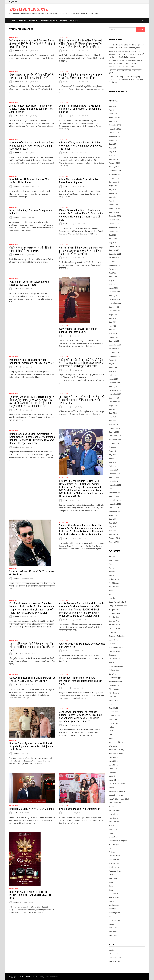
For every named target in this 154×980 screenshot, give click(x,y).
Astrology (113, 591)
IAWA (111, 731)
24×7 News (113, 556)
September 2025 (115, 136)
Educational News (116, 647)
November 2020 (115, 349)
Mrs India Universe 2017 (118, 791)
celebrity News (114, 628)
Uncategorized (115, 920)
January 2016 (114, 542)
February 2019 (114, 428)
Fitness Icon (113, 700)
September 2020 (115, 356)
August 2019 (114, 405)
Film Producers (115, 689)
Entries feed (114, 954)
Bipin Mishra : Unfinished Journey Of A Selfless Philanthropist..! (29, 181)
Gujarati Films (114, 712)
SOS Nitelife (113, 894)
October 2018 (114, 443)
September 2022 (115, 265)
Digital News (14, 37)
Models (112, 788)
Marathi (112, 776)
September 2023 (115, 227)
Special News (114, 897)
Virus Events (114, 928)
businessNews (114, 625)
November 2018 (115, 440)
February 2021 (114, 337)
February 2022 (114, 292)
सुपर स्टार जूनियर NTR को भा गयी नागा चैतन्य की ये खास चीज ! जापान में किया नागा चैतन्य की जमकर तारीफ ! (82, 400)
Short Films (113, 878)
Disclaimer (33, 21)
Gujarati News (114, 716)
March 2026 (113, 114)
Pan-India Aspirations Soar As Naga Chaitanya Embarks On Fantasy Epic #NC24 (32, 361)
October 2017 (114, 489)
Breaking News (115, 617)
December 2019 (115, 390)
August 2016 (114, 515)
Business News (115, 621)
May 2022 (112, 280)
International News (116, 742)
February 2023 (114, 246)
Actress (112, 572)
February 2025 (114, 163)
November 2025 (115, 129)
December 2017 (115, 481)
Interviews (113, 746)
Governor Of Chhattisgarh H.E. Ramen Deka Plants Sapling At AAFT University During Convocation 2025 (32, 146)
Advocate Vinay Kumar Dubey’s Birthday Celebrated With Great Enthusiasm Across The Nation (81, 146)
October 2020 (114, 352)
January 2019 (114, 432)
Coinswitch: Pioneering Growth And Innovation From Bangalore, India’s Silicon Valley (81, 681)
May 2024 (112, 197)
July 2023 (112, 235)
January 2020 (114, 386)
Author (111, 594)
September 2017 (115, 493)
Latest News (114, 765)
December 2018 (115, 436)
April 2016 (113, 530)
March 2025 (113, 159)
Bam (57, 977)
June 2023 (113, 239)
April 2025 (113, 155)
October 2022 (114, 261)
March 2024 (113, 205)
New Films (113, 829)
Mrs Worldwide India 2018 (119, 799)
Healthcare (113, 719)
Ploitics (112, 852)
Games (112, 704)
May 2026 (112, 106)
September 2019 (115, 402)
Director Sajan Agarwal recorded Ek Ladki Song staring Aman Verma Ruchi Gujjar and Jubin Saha (32, 746)
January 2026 (114, 121)
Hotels (111, 727)
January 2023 (114, 250)
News (111, 833)
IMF (110, 735)
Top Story (113, 909)
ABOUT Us (22, 21)
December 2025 (115, 125)
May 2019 (112, 417)
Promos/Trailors (115, 863)
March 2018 (113, 470)
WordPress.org (115, 961)
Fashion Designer (115, 681)
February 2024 (114, 208)
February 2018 (114, 474)
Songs (111, 890)
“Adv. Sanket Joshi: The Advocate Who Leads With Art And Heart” (29, 283)
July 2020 (112, 364)
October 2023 (114, 224)
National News (114, 810)
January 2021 (114, 341)
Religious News (115, 871)
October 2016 (114, 508)
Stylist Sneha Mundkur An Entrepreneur (79, 809)
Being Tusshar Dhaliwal (118, 606)
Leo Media (113, 769)
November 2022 (115, 258)
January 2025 (114, 167)
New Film (112, 825)
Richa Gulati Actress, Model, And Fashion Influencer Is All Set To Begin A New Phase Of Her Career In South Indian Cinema (126, 54)
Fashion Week (114, 685)
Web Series (113, 935)
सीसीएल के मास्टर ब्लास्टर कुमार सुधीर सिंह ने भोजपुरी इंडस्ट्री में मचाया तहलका (30, 249)
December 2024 (115, 171)
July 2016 (112, 519)
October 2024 (114, 178)
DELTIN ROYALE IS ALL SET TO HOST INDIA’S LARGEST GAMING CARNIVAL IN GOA (30, 895)
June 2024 (113, 193)
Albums (112, 575)
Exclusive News (115, 670)
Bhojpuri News (114, 613)
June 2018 (113, 458)
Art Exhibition (114, 583)
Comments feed (115, 958)
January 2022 (114, 296)
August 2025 (114, 140)
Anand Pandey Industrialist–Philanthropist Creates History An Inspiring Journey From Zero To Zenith (31, 109)
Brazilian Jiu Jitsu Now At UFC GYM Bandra (32, 809)
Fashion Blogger (115, 678)
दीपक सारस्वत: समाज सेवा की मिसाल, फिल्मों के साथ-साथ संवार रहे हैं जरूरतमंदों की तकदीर (32, 76)
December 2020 (115, 345)
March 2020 (113, 379)
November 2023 (115, 220)
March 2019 (113, 424)
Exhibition (113, 674)
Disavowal (74, 21)
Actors (111, 568)
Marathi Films (114, 780)
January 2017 (114, 496)
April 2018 (113, 466)
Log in (111, 950)
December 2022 (115, 254)
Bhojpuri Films (114, 609)
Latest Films (114, 761)
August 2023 (114, 231)
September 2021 (115, 311)
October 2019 (114, 398)
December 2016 (115, 500)
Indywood (113, 738)
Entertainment (114, 659)
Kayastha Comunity (116, 750)
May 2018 (112, 462)
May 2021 (112, 326)
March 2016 (113, 534)
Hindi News (113, 723)
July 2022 (112, 273)
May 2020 (112, 371)
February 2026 (114, 117)
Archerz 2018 (114, 579)
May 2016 (112, 527)
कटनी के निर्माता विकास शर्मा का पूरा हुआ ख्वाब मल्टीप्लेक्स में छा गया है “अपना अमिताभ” (81, 76)
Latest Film (113, 757)
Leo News (113, 772)
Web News (113, 932)
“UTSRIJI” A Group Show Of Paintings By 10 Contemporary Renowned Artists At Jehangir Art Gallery (126, 79)
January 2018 (114, 477)
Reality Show (114, 867)
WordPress (48, 977)
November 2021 (115, 303)
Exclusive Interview (116, 666)
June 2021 (113, 322)
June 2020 (113, 368)
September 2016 (115, 512)
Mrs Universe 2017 (116, 795)
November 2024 (115, 174)
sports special (114, 905)
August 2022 (114, 269)
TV (110, 916)
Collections (113, 632)
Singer (111, 882)
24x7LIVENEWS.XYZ (29, 9)
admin (17, 51)
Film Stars (113, 697)
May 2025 (112, 152)
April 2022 (113, 284)
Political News (114, 856)
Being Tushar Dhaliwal (117, 602)
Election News (114, 651)
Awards (112, 598)
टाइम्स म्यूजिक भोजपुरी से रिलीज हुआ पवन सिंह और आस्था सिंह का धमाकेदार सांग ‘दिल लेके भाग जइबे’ (32, 647)
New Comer (113, 818)
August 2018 (114, 451)
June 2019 (113, 413)
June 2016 (113, 523)
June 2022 (113, 277)
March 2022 (113, 288)
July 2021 (112, 318)
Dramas (112, 644)
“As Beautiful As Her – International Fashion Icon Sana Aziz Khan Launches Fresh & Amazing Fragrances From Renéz (126, 63)
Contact (64, 21)
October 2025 (114, 133)
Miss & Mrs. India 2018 (117, 784)
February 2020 (114, 383)
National (112, 806)
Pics (110, 848)
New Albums (114, 814)
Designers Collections (117, 636)
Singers (112, 886)
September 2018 (115, 447)
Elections (112, 655)
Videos (111, 924)
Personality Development (119, 841)
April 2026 (113, 110)
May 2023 (112, 243)
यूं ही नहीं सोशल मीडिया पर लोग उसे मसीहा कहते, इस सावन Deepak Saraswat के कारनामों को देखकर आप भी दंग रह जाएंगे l (82, 251)
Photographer (114, 844)
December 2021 (115, 299)
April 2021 (113, 330)
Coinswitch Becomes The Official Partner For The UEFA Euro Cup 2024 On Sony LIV (32, 679)
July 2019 (112, 409)
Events (111, 663)
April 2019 (113, 421)
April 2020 (113, 375)
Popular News (114, 860)
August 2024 (114, 186)
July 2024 (112, 189)
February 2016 (114, 538)
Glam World (113, 708)
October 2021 (114, 307)
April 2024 (113, 201)
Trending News (115, 913)
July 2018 (112, 455)
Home (13, 21)
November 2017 (115, 485)
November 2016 (115, 504)
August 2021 (114, 314)
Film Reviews (114, 693)
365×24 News (114, 560)
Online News (114, 837)
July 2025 (112, 144)
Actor (111, 564)
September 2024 (115, 182)
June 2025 (113, 148)
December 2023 (115, 216)
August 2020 (114, 360)
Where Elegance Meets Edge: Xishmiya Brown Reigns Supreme (79, 181)
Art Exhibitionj (114, 587)
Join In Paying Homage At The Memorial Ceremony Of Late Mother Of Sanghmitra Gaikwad (80, 109)
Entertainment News (49, 21)
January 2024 (114, 212)
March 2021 (113, 333)
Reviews (112, 875)
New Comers (114, 822)
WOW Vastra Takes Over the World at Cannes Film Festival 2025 (78, 330)
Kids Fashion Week (116, 753)
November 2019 (115, 394)
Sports (111, 901)
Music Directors (115, 803)
